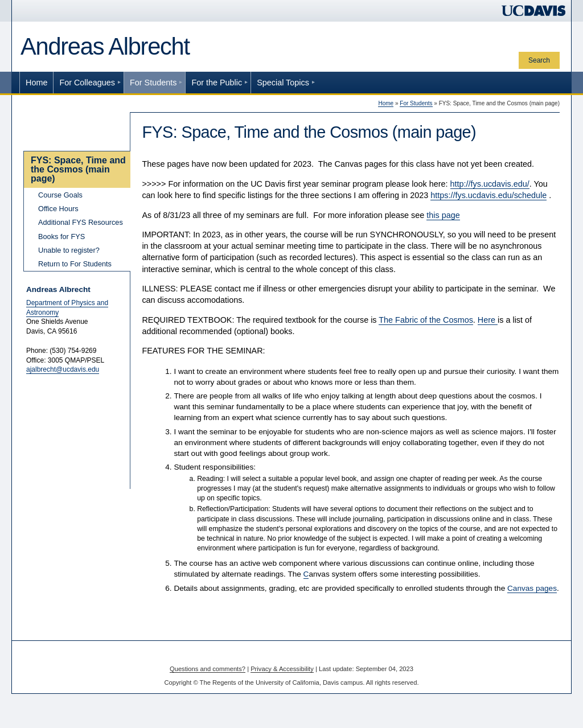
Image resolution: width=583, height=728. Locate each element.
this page (443, 215)
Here (488, 320)
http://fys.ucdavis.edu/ (490, 184)
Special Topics (283, 83)
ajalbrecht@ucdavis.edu (63, 369)
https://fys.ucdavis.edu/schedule (488, 195)
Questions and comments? (208, 669)
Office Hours (58, 209)
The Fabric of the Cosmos (426, 320)
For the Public (217, 83)
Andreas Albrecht (105, 46)
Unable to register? (69, 250)
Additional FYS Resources (81, 222)
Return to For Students (75, 264)
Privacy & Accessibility (282, 669)
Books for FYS (61, 237)
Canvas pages (532, 588)
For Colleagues (87, 83)
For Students (153, 83)
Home (36, 83)
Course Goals (60, 195)
